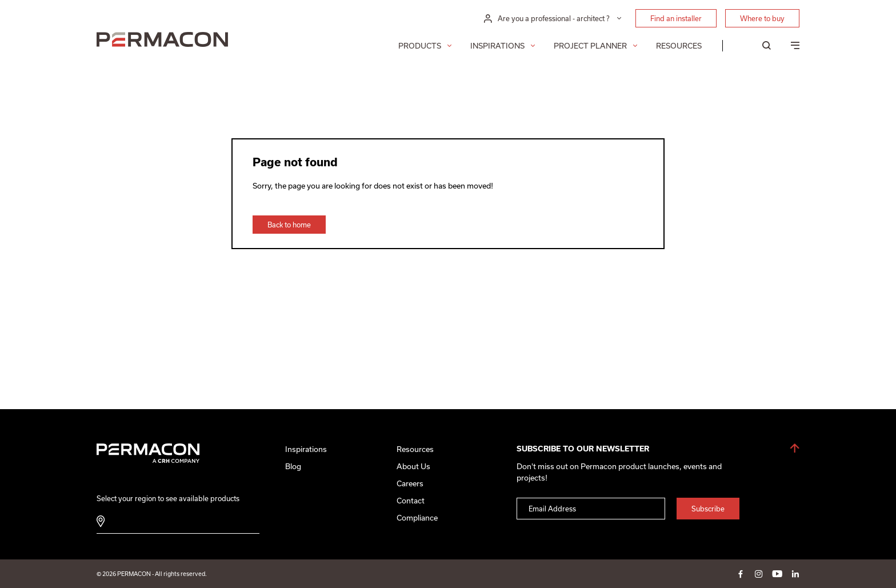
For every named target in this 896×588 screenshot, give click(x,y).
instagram (759, 574)
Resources (679, 46)
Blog (293, 466)
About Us (413, 466)
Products (420, 46)
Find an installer (676, 18)
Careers (410, 483)
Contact (411, 501)
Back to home (289, 225)
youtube (777, 574)
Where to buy (762, 18)
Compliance (417, 518)
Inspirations (497, 46)
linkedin (795, 574)
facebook (741, 574)
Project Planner (590, 46)
